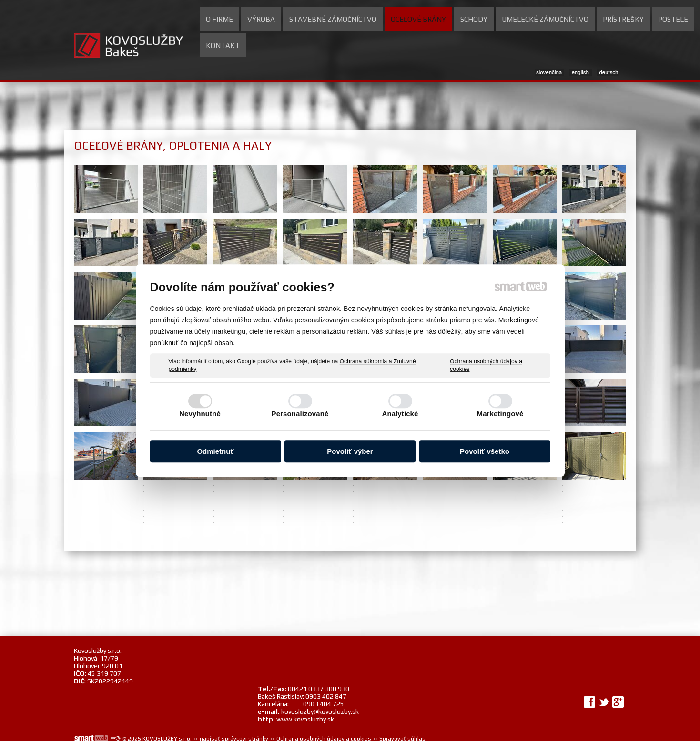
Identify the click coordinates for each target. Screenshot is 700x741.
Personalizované (300, 414)
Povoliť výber (350, 451)
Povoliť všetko (485, 451)
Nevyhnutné (200, 414)
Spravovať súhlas (402, 701)
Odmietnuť (215, 451)
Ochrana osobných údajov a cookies (486, 365)
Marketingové (500, 414)
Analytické (400, 414)
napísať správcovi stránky (234, 701)
